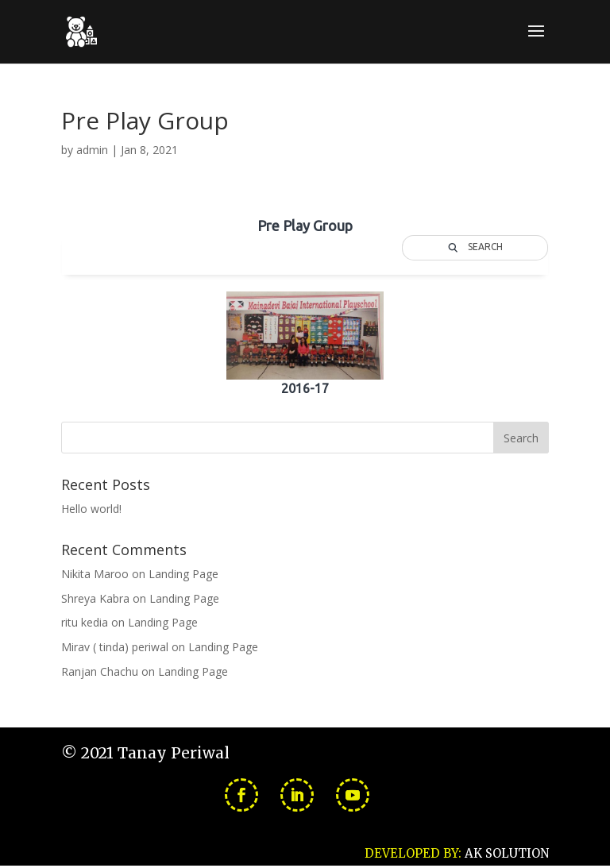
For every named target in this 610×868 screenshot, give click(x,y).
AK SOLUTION (507, 853)
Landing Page (183, 574)
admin (92, 150)
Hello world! (91, 509)
